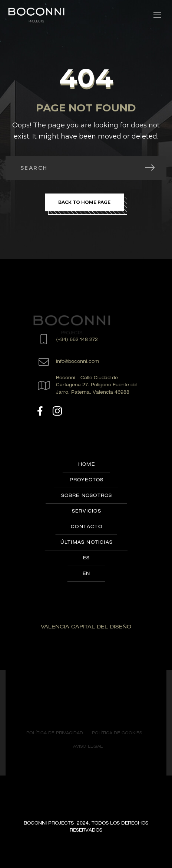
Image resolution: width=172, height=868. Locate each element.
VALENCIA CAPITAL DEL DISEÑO (86, 627)
